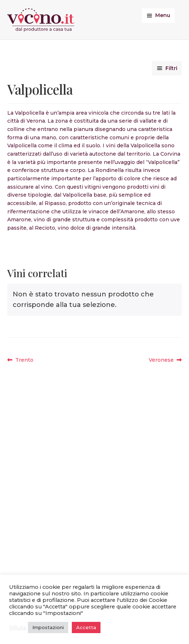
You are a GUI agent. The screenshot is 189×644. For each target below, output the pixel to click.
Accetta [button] (86, 627)
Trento (24, 360)
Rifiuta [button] (18, 628)
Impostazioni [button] (48, 627)
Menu (163, 15)
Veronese (163, 360)
